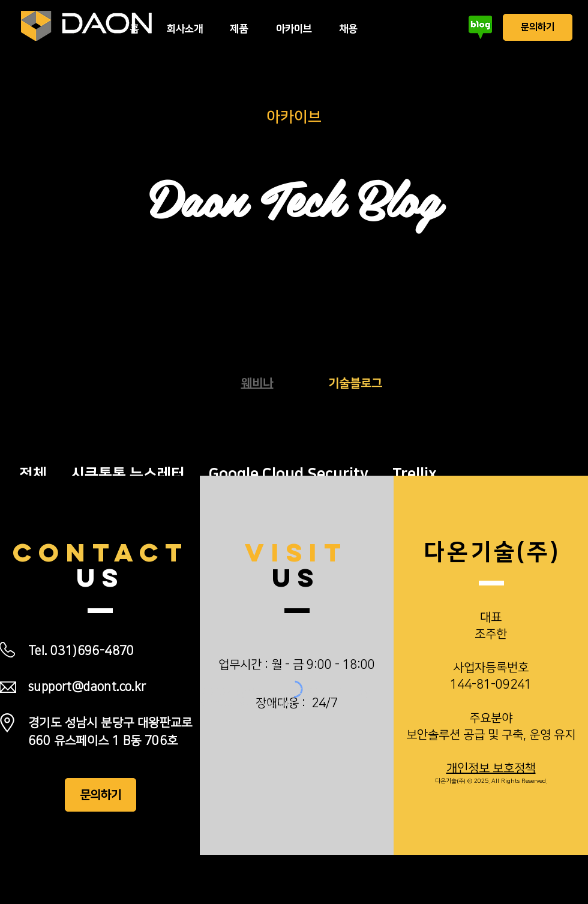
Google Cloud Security (289, 474)
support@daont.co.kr (87, 687)
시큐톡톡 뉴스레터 (128, 474)
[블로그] (480, 27)
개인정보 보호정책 (491, 768)
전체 (33, 474)
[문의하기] (538, 27)
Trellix (415, 474)
